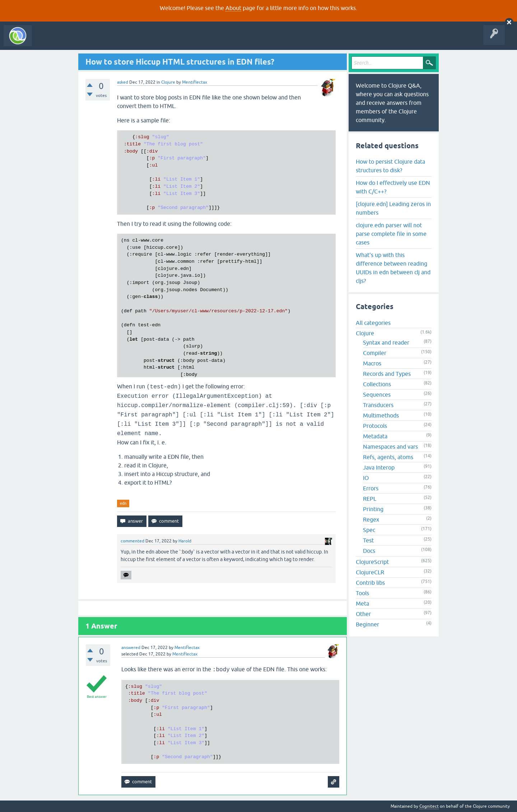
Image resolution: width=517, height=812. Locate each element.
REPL (370, 499)
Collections (377, 384)
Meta (362, 603)
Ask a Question (164, 41)
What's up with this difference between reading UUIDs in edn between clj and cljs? (393, 268)
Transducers (378, 405)
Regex (371, 519)
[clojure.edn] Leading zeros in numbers (393, 208)
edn (123, 503)
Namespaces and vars (390, 447)
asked (123, 82)
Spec (369, 530)
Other (363, 614)
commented (132, 541)
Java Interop (379, 467)
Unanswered (107, 41)
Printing (373, 509)
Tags (134, 41)
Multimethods (381, 415)
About (233, 8)
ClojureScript (372, 562)
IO (366, 478)
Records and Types (387, 374)
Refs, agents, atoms (388, 457)
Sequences (377, 395)
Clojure (168, 82)
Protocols (375, 426)
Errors (371, 488)
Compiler (375, 353)
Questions (77, 41)
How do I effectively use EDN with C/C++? (393, 187)
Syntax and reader (386, 342)
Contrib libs (370, 583)
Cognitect (429, 806)
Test (368, 540)
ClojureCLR (370, 572)
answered (131, 648)
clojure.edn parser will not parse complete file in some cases (391, 234)
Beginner (367, 624)
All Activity (48, 41)
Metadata (375, 436)
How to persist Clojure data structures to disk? (390, 166)
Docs (369, 551)
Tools (362, 593)
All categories (373, 323)
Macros (372, 363)
